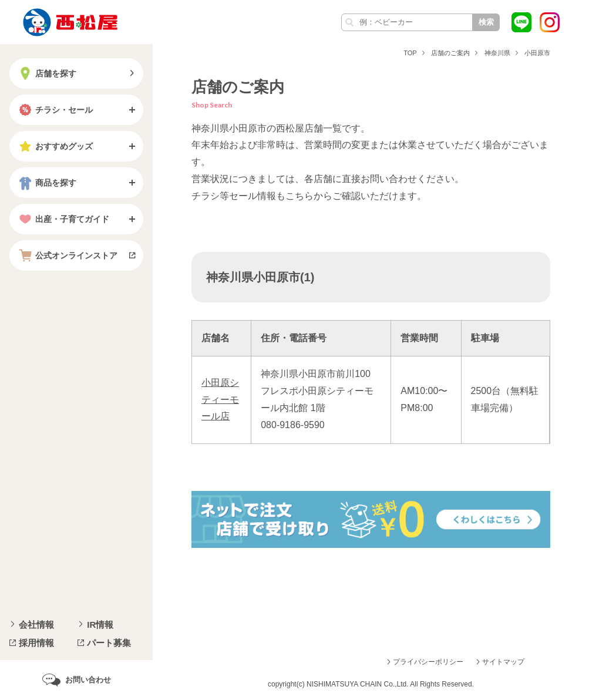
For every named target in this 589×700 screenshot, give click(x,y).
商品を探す (46, 183)
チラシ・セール (55, 110)
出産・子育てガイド (63, 219)
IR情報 (100, 625)
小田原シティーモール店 (220, 400)
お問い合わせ (88, 680)
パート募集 (109, 643)
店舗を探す (46, 73)
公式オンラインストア (67, 255)
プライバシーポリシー (428, 662)
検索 (486, 22)
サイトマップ (503, 662)
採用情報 (36, 643)
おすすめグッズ (55, 146)
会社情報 (36, 625)
